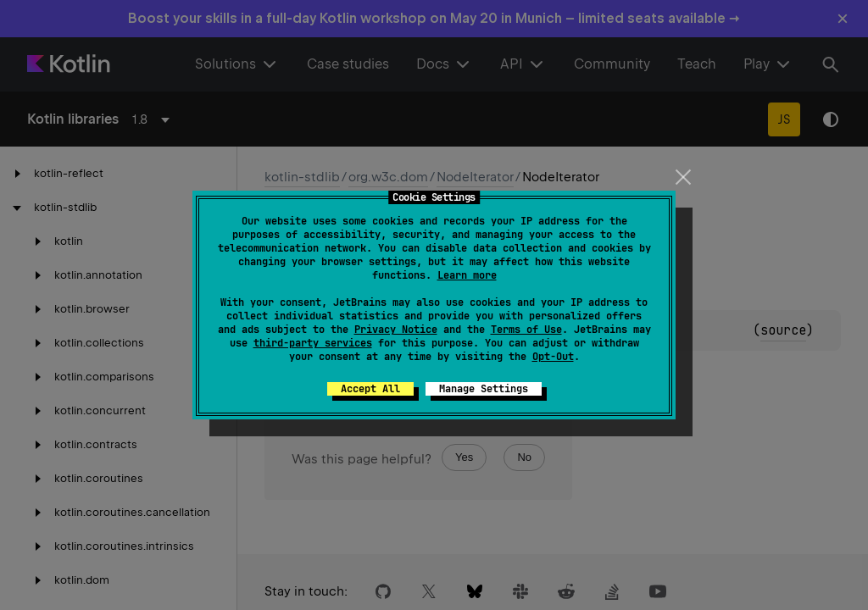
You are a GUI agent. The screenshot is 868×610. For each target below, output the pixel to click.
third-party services (313, 343)
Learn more (467, 275)
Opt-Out (553, 357)
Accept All (370, 389)
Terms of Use (526, 330)
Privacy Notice (396, 330)
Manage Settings (484, 389)
